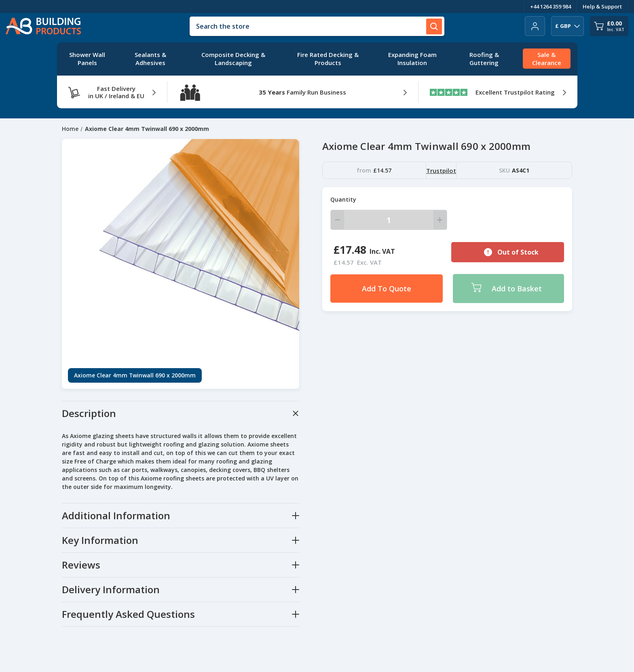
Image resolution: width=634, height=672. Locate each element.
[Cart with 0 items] (609, 26)
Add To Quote (387, 289)
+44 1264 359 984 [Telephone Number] (551, 6)
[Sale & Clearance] (547, 59)
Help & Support (602, 6)
